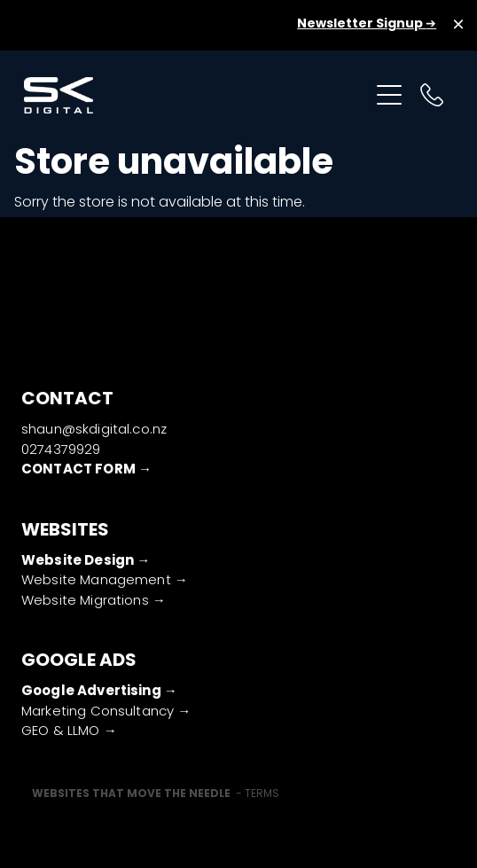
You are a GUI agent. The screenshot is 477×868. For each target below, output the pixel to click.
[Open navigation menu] (389, 95)
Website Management (98, 581)
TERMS (262, 794)
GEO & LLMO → (69, 731)
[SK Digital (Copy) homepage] (196, 95)
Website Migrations (87, 601)
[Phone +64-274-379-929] (432, 95)
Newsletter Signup (361, 24)
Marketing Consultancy (99, 712)
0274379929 (61, 450)
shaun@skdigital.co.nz (94, 430)
